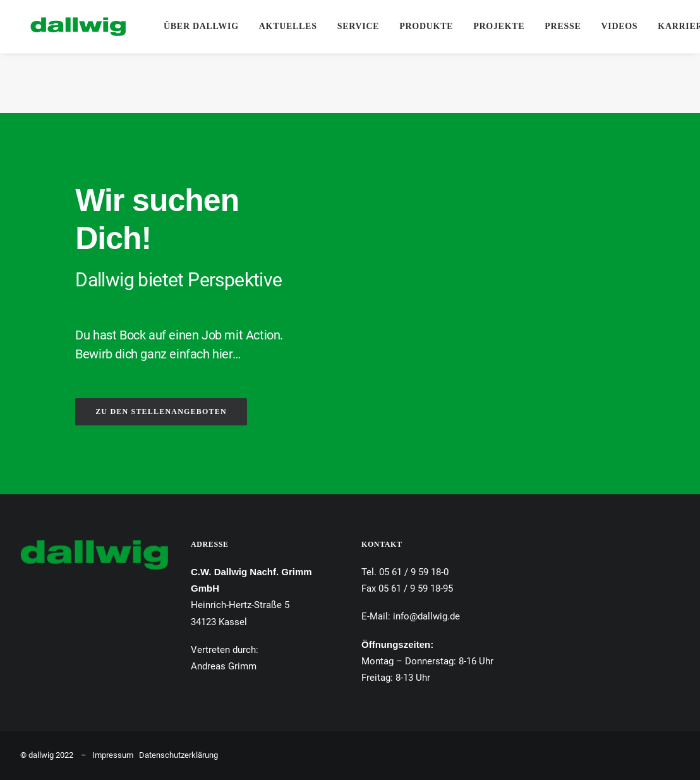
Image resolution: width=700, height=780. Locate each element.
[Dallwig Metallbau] (68, 27)
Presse (563, 26)
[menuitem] (201, 27)
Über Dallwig (201, 26)
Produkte (426, 26)
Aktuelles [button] (288, 26)
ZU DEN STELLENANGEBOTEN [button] (161, 411)
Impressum (113, 755)
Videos (619, 26)
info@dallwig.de (426, 616)
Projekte (499, 26)
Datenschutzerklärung (178, 755)
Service (359, 26)
